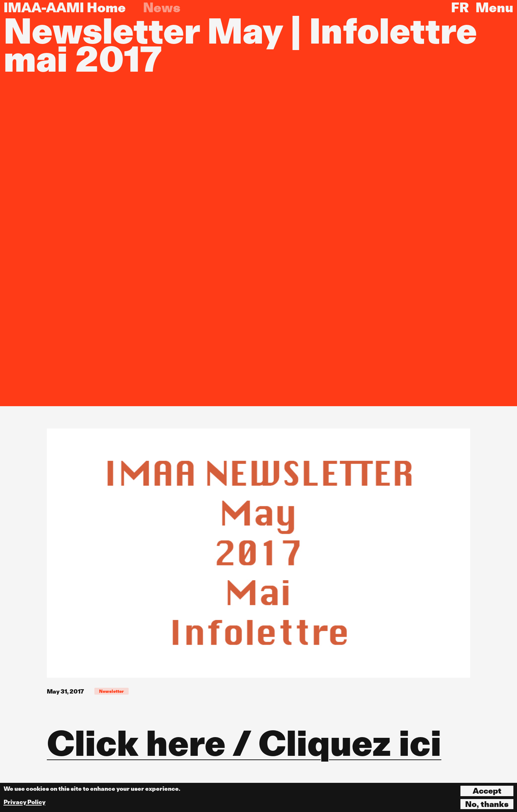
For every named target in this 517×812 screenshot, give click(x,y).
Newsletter (112, 691)
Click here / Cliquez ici (244, 743)
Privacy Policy (24, 802)
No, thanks (487, 804)
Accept (487, 791)
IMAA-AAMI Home (65, 8)
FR (460, 8)
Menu (494, 8)
